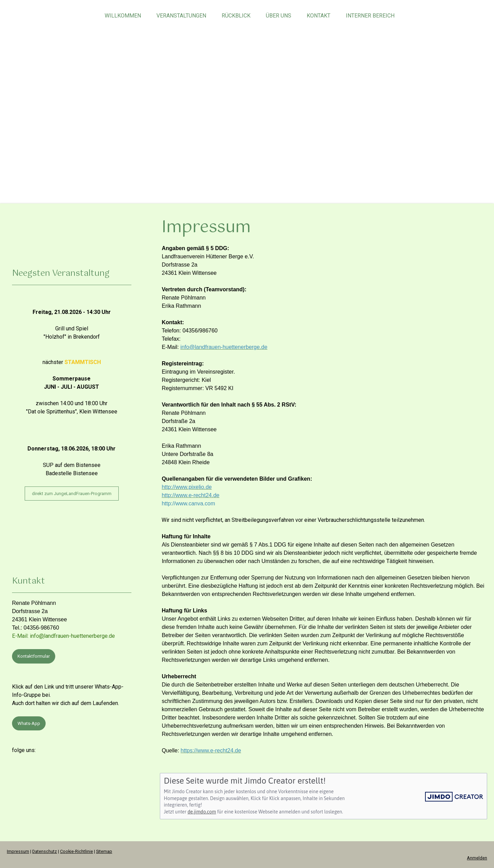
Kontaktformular (34, 656)
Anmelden (477, 858)
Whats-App (29, 723)
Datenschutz (45, 851)
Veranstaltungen (181, 16)
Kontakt (319, 16)
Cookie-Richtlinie (77, 851)
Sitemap (104, 851)
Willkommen (123, 16)
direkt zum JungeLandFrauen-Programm (72, 494)
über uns (279, 16)
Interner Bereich (370, 16)
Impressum (18, 851)
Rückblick (236, 16)
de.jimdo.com (202, 812)
